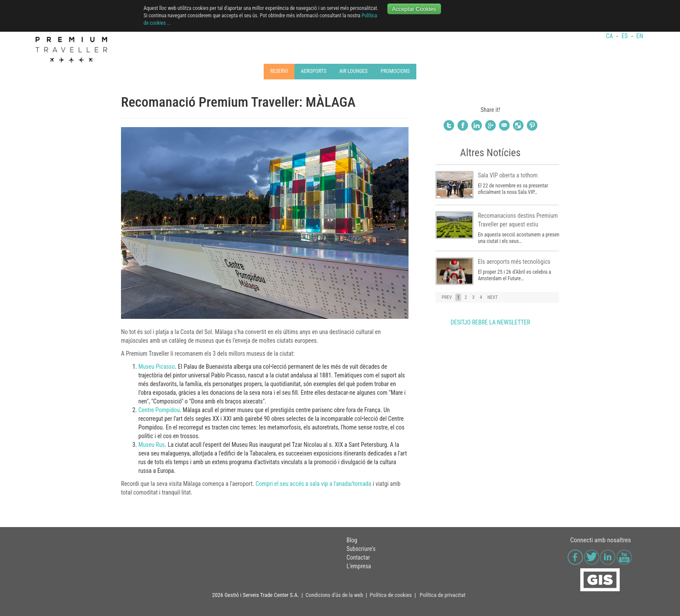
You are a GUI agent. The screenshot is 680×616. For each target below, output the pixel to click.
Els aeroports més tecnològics (514, 262)
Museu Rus (152, 445)
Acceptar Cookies (414, 9)
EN (640, 36)
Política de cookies (391, 595)
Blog (352, 540)
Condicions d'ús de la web (334, 595)
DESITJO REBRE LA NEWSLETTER (490, 322)
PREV (447, 297)
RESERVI (279, 71)
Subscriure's (361, 549)
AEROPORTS (314, 71)
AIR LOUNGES (353, 71)
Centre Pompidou (159, 410)
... (169, 23)
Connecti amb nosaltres (601, 540)
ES (625, 36)
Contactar (358, 557)
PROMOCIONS (395, 71)
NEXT (493, 297)
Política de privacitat (443, 595)
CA (610, 36)
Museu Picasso (157, 367)
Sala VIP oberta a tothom (508, 175)
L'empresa (359, 566)
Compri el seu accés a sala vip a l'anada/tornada (313, 484)
